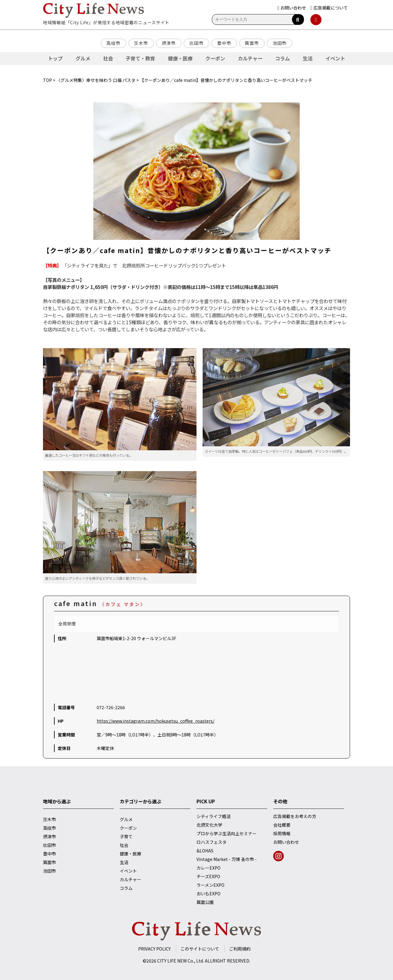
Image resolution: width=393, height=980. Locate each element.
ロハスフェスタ (212, 842)
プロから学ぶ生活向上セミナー (227, 833)
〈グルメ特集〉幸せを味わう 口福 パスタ (96, 80)
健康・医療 (180, 58)
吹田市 (196, 43)
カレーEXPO (208, 868)
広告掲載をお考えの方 (295, 816)
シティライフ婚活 (214, 816)
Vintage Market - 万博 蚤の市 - (227, 859)
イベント (335, 58)
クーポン (215, 58)
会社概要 (282, 825)
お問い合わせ (286, 842)
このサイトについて (200, 949)
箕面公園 (205, 902)
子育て (126, 836)
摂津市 (169, 43)
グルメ (83, 58)
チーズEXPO (208, 876)
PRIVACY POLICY (154, 949)
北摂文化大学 (209, 825)
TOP (47, 80)
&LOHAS (205, 851)
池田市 (280, 43)
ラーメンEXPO (210, 885)
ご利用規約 (240, 949)
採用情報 (282, 833)
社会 (108, 58)
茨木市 (141, 43)
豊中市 (224, 43)
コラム (282, 58)
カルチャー (250, 58)
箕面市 (252, 43)
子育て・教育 (140, 58)
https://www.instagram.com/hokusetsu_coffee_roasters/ (156, 721)
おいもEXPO (208, 894)
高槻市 (113, 43)
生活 (308, 58)
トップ (55, 58)
